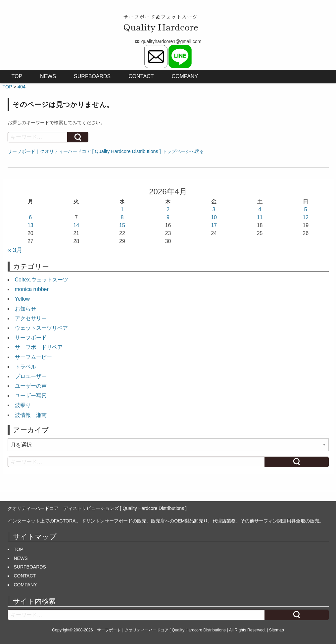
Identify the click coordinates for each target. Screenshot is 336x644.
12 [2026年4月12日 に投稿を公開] (306, 217)
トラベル (25, 367)
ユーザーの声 (31, 386)
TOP (17, 76)
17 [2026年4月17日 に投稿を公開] (214, 225)
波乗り (23, 405)
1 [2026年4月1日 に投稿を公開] (122, 209)
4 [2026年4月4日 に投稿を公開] (260, 209)
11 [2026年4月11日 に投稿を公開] (260, 217)
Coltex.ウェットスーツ (42, 280)
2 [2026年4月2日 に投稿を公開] (168, 209)
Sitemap (277, 630)
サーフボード (31, 338)
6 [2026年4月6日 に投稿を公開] (30, 217)
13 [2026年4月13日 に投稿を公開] (30, 225)
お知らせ (25, 309)
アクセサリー (31, 318)
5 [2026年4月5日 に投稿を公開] (306, 209)
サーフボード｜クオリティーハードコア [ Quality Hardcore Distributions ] (163, 630)
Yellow (23, 299)
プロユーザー (31, 376)
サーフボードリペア (39, 347)
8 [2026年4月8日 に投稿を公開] (122, 217)
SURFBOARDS (92, 76)
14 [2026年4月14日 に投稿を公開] (76, 225)
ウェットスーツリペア (41, 328)
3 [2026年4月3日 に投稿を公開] (214, 209)
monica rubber (32, 289)
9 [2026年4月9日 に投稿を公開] (168, 217)
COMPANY (185, 76)
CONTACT (141, 76)
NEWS (48, 76)
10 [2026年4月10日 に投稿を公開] (214, 217)
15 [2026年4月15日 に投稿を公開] (122, 225)
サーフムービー (33, 357)
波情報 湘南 (31, 415)
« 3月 (15, 250)
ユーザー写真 (31, 396)
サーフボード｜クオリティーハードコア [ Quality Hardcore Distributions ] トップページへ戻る (106, 151)
